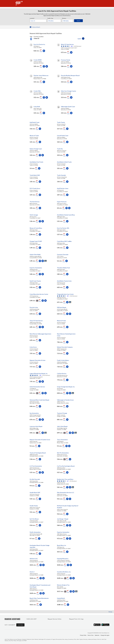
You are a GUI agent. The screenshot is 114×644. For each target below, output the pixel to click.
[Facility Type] (55, 21)
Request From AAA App (76, 619)
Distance (64, 18)
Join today (20, 625)
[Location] (38, 21)
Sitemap (110, 612)
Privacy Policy (83, 635)
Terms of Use (90, 635)
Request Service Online (54, 619)
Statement (97, 635)
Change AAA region (105, 635)
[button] (83, 38)
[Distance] (68, 21)
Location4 (32, 18)
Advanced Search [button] (36, 27)
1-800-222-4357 (31, 619)
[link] (43, 48)
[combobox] (39, 20)
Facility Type (50, 18)
